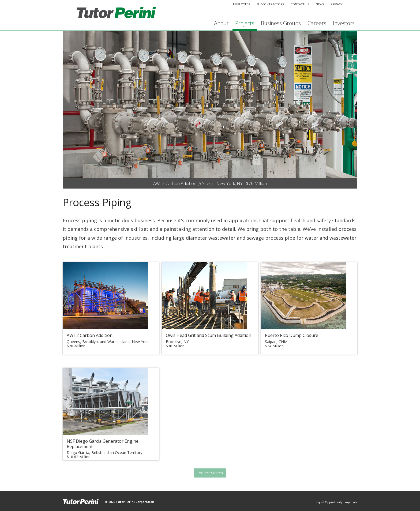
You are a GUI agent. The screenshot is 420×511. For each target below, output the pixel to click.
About (221, 23)
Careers (317, 23)
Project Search (210, 473)
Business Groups (281, 23)
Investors (344, 23)
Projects (245, 23)
